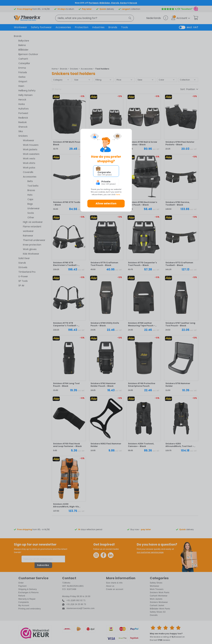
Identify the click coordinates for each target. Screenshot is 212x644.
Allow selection (106, 203)
